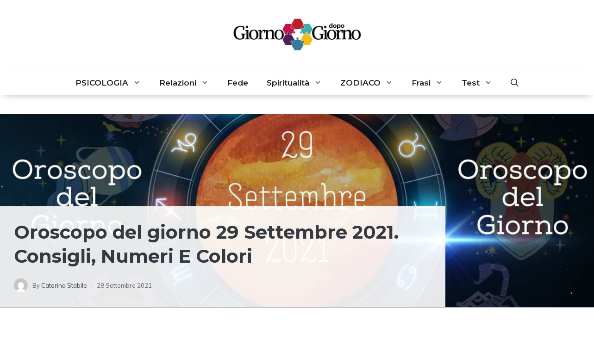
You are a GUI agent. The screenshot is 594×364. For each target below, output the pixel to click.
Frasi (432, 83)
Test (481, 83)
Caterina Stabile (64, 285)
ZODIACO (371, 83)
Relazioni (189, 83)
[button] (515, 83)
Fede (238, 83)
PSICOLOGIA (113, 83)
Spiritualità (299, 83)
